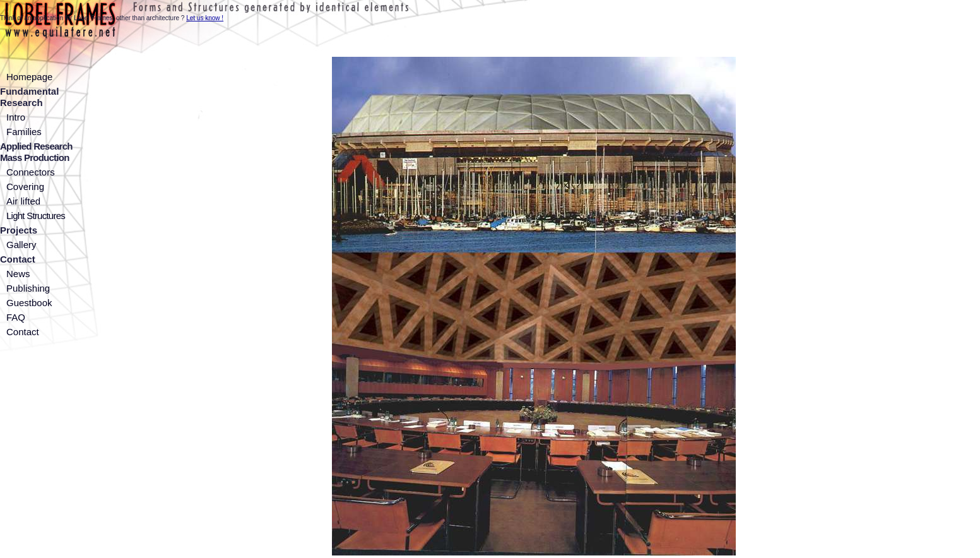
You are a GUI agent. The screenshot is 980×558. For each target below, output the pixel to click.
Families (24, 132)
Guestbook (29, 303)
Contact (23, 332)
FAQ (16, 317)
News (18, 274)
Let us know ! (205, 18)
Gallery (21, 245)
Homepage (29, 77)
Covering (25, 187)
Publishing (28, 288)
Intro (16, 117)
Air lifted (23, 201)
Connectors (31, 172)
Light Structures (36, 216)
